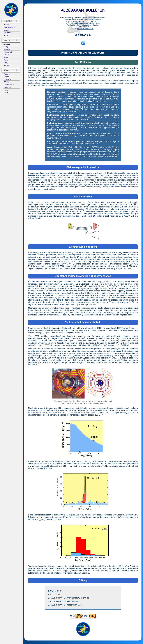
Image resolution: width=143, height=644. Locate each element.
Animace (7, 44)
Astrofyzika (7, 49)
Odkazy (6, 82)
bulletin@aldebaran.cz (85, 29)
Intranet (6, 90)
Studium (6, 74)
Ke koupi (7, 77)
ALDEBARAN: (70, 598)
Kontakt (6, 92)
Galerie (6, 55)
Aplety (6, 47)
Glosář (6, 57)
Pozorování (8, 52)
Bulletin (6, 30)
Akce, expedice (9, 27)
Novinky (6, 25)
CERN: (56, 591)
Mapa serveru (8, 87)
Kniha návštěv (9, 85)
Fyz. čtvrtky (8, 33)
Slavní (6, 60)
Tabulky (6, 65)
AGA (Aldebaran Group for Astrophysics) (87, 19)
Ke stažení (7, 79)
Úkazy (6, 35)
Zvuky (6, 63)
